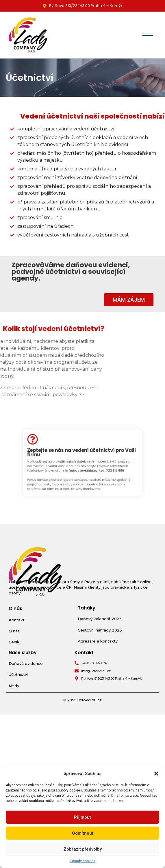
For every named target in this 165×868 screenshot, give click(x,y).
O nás (14, 631)
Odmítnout (83, 833)
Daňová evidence (26, 663)
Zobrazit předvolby (83, 849)
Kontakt (17, 620)
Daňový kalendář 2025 (100, 619)
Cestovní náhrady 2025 (100, 630)
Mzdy (14, 686)
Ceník (14, 642)
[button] (156, 774)
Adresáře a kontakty (98, 641)
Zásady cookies (82, 861)
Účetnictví (18, 674)
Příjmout (82, 817)
